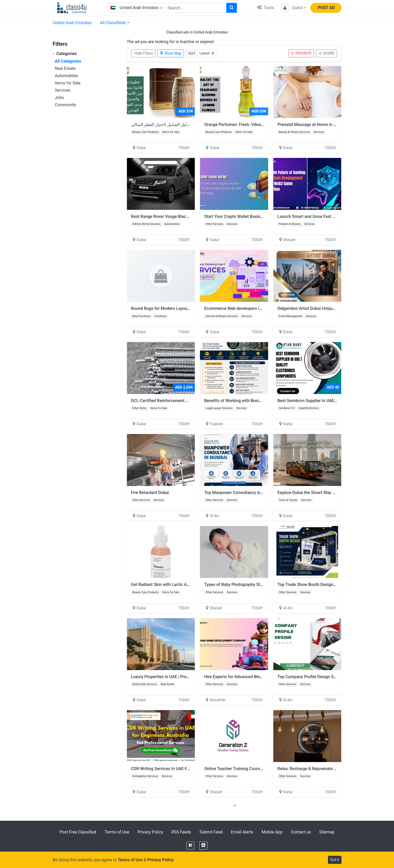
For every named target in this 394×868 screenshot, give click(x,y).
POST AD (326, 8)
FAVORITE (301, 53)
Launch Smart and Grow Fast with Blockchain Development (332, 216)
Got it (335, 860)
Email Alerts (242, 832)
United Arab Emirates (72, 23)
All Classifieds (113, 23)
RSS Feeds (181, 832)
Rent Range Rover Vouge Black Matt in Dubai (173, 216)
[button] (293, 8)
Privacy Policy (150, 832)
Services (63, 90)
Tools (266, 8)
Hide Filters (144, 53)
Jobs (59, 98)
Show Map (171, 53)
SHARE (326, 53)
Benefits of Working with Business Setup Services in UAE (257, 401)
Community (66, 105)
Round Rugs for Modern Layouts (161, 308)
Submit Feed (211, 832)
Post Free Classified (78, 832)
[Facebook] (190, 846)
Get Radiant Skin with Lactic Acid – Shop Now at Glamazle (185, 585)
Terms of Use (117, 832)
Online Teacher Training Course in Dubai (241, 769)
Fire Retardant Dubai (150, 493)
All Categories (68, 61)
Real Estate (65, 68)
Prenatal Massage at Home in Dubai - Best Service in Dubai (332, 125)
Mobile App (272, 832)
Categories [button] (65, 54)
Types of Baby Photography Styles (236, 585)
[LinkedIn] (203, 846)
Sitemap (327, 832)
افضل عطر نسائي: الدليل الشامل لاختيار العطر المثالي (177, 125)
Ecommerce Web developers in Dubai (239, 308)
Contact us (301, 832)
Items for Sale (68, 83)
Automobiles (67, 76)
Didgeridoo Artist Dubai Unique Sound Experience (323, 308)
